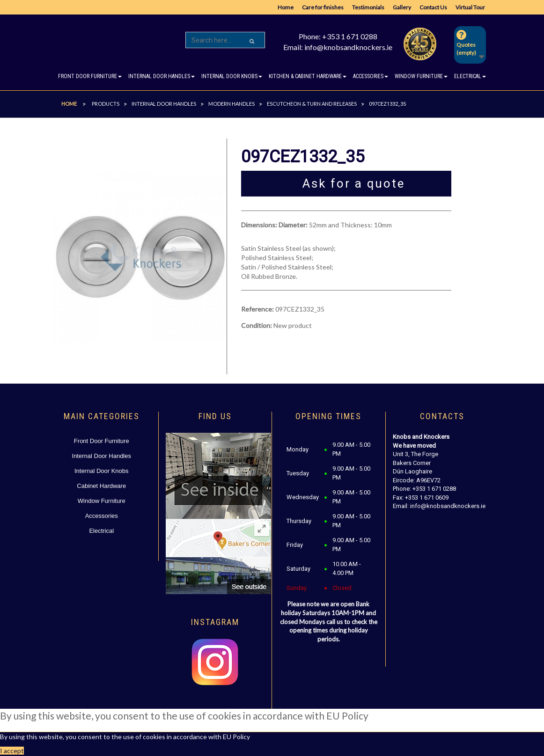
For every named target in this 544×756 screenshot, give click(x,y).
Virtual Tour (470, 7)
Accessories (102, 516)
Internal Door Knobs (102, 471)
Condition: (257, 325)
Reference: (257, 309)
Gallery (402, 7)
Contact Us (433, 7)
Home (286, 7)
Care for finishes (323, 7)
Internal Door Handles (102, 456)
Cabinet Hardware (101, 486)
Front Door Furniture (102, 441)
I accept (12, 751)
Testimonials (368, 7)
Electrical (101, 531)
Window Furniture (102, 501)
